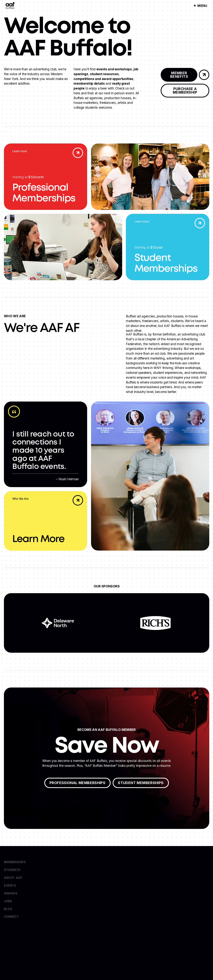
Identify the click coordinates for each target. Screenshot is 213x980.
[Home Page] (10, 6)
